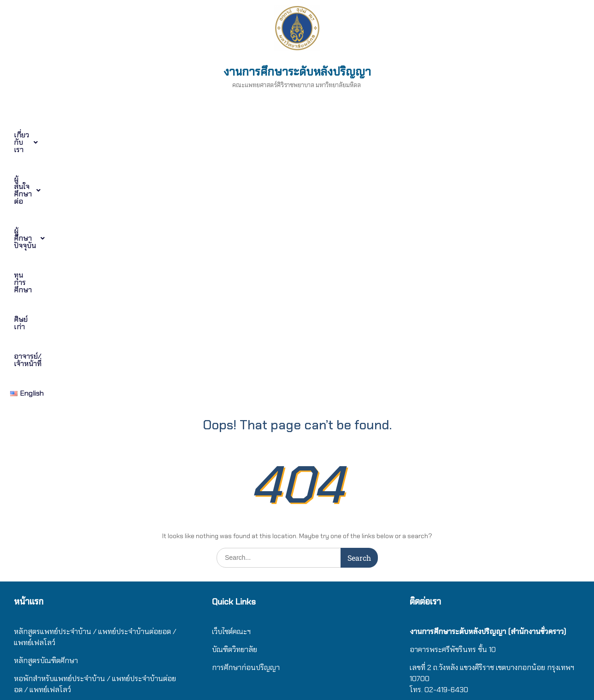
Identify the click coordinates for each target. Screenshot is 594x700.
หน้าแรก (29, 343)
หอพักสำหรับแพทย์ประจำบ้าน (59, 420)
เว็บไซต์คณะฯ (231, 373)
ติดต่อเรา (27, 485)
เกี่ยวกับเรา (43, 135)
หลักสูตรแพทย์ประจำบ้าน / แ (58, 373)
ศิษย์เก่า (383, 135)
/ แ (112, 420)
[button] (43, 135)
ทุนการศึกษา (312, 135)
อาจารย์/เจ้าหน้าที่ (463, 135)
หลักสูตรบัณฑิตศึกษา (46, 402)
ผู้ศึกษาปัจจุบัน (226, 135)
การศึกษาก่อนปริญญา (247, 409)
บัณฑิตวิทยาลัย (235, 391)
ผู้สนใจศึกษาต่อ (132, 135)
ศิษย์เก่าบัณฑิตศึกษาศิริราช (54, 467)
